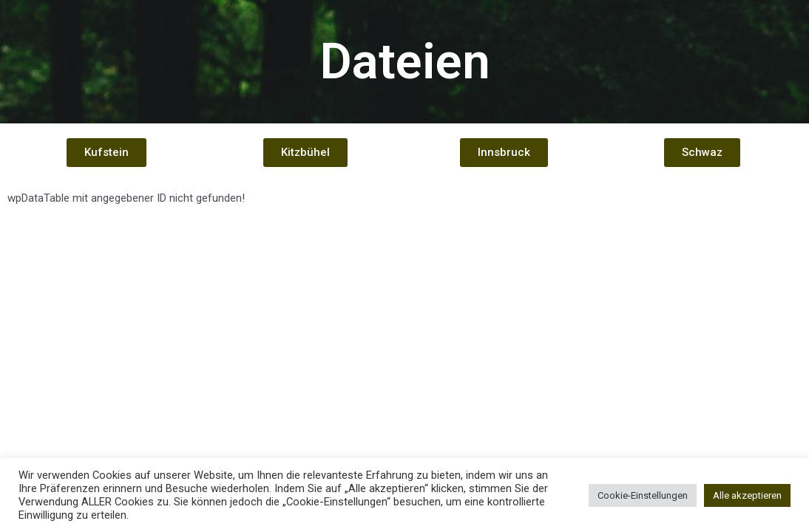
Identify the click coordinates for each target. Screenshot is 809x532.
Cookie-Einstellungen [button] (643, 495)
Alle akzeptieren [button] (747, 495)
